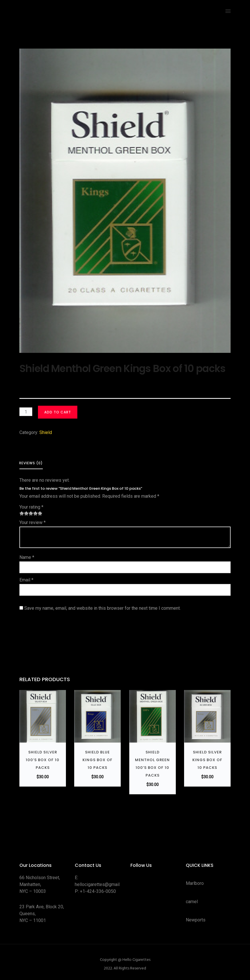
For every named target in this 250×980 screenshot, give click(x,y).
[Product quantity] (26, 412)
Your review (33, 522)
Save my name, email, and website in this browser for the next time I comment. (102, 608)
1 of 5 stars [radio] (22, 513)
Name (27, 557)
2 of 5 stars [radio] (24, 513)
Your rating (31, 507)
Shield (46, 432)
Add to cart (58, 412)
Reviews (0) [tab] (31, 463)
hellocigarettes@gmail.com (102, 884)
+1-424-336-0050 (98, 891)
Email (26, 580)
